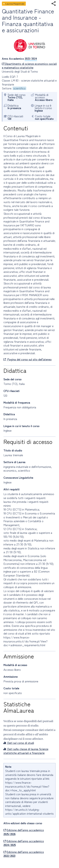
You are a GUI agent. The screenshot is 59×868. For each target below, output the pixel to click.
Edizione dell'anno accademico (24, 832)
